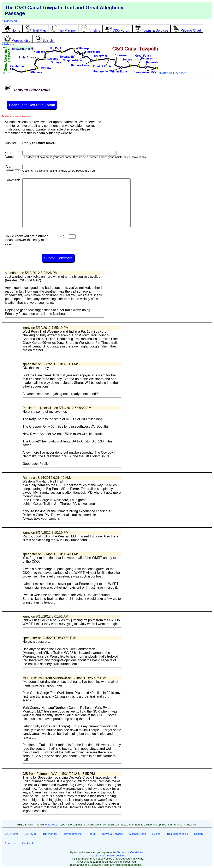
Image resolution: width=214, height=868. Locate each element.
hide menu (9, 21)
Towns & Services (112, 834)
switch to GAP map (173, 73)
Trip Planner (50, 834)
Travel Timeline (73, 834)
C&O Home (12, 834)
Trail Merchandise (177, 834)
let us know (51, 825)
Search (198, 834)
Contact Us (29, 843)
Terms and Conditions (130, 852)
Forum (92, 834)
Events (156, 834)
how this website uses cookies (107, 856)
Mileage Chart (138, 834)
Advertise (10, 843)
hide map (8, 44)
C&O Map (31, 834)
